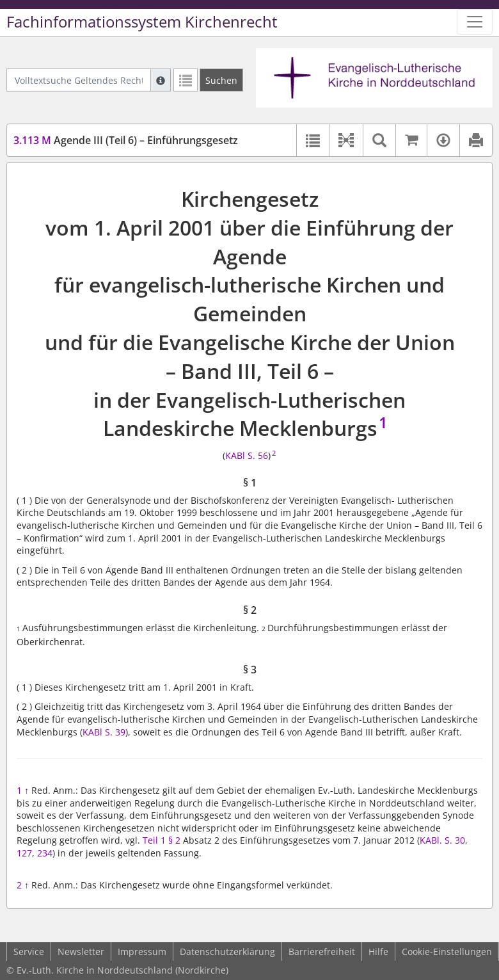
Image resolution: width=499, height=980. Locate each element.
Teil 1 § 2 (162, 840)
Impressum (142, 952)
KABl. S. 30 (442, 840)
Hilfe (378, 952)
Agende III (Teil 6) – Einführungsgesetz (126, 140)
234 (45, 853)
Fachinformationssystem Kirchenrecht (142, 22)
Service (29, 952)
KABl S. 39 (104, 732)
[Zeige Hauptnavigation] (475, 22)
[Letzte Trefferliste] (186, 80)
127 (24, 853)
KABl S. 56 (247, 455)
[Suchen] (221, 80)
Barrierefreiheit (322, 952)
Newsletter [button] (81, 952)
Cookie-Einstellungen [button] (447, 952)
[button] (346, 140)
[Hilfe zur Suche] (161, 80)
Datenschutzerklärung (227, 952)
